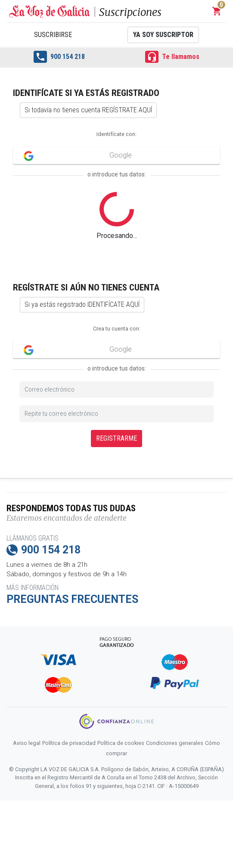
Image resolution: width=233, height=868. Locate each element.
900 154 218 (59, 57)
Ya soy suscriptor (163, 35)
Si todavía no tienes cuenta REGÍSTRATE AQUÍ (88, 110)
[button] (217, 11)
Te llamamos (172, 57)
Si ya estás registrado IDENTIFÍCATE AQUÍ (82, 304)
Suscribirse (53, 35)
